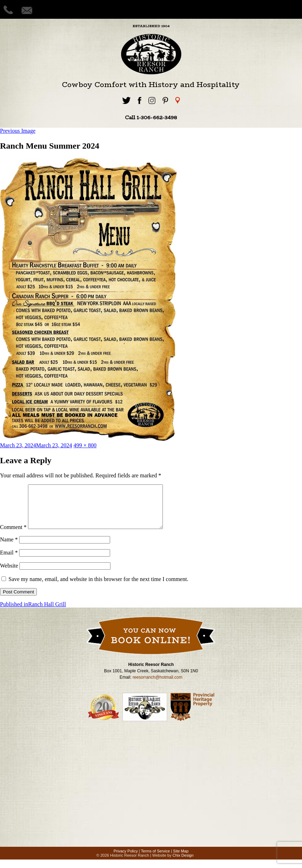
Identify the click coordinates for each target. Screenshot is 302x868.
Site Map (181, 860)
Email (9, 561)
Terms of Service (155, 860)
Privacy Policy (126, 860)
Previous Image (18, 131)
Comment (13, 536)
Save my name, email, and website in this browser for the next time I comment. (98, 588)
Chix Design (183, 864)
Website (9, 574)
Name (9, 548)
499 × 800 (85, 445)
